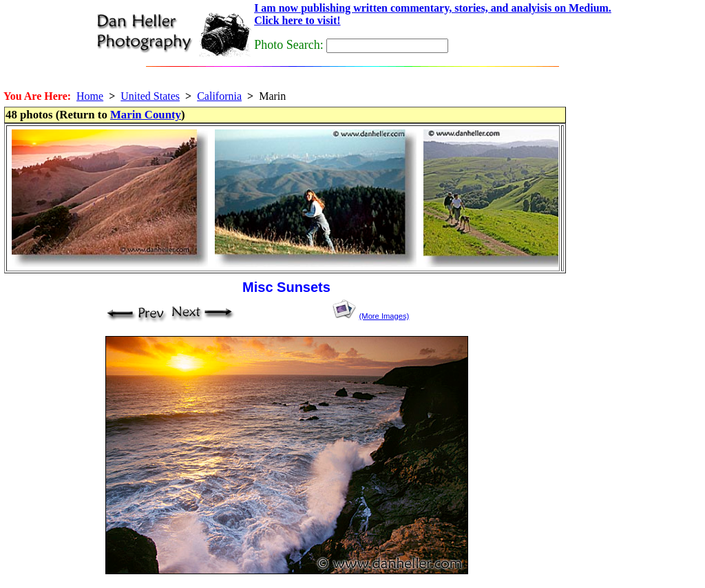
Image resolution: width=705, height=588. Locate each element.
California (219, 96)
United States (150, 96)
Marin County (146, 115)
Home (90, 96)
